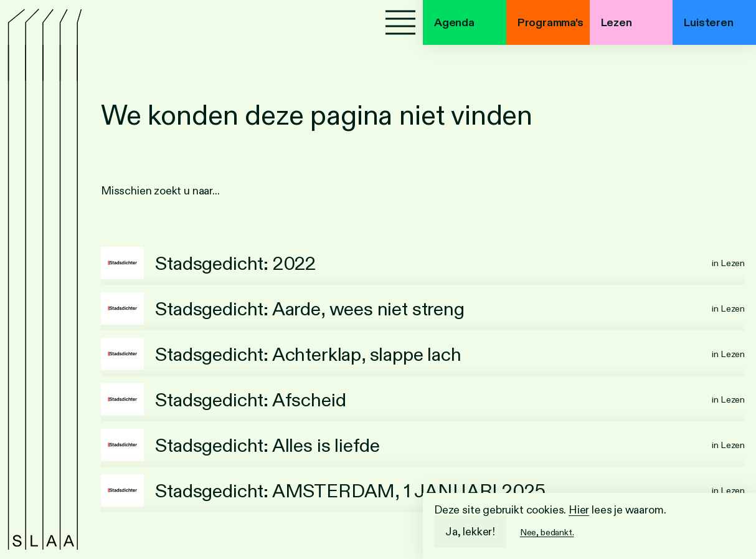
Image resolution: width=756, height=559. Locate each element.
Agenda (454, 22)
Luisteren (708, 22)
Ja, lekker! (470, 532)
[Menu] (400, 22)
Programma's (550, 22)
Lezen (617, 22)
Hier (579, 510)
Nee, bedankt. (547, 532)
